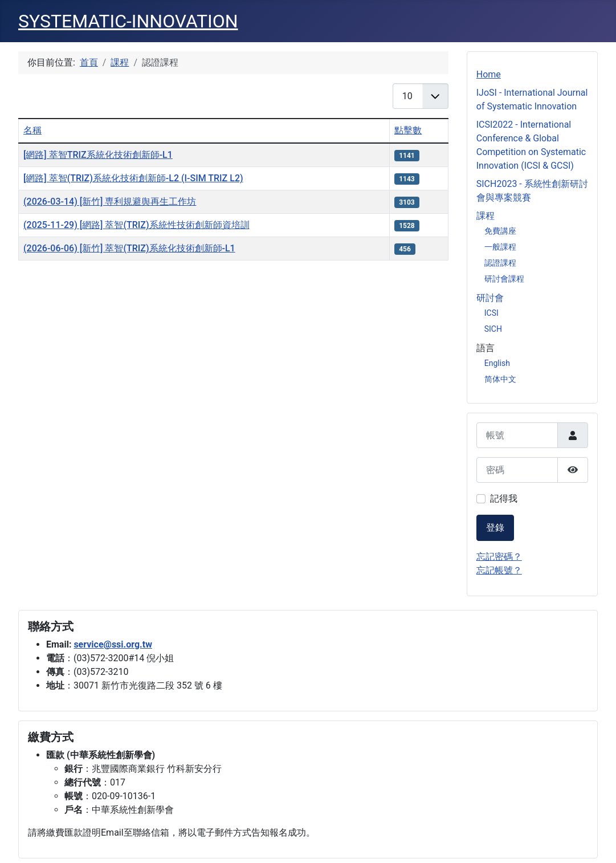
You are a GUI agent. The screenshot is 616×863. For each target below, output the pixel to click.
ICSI (491, 313)
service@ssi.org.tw (113, 644)
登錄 (495, 528)
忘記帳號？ (499, 570)
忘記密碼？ (499, 557)
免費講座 (500, 231)
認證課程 (500, 263)
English (497, 363)
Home (489, 74)
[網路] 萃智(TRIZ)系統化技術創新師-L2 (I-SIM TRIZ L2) (133, 178)
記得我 (504, 498)
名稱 (32, 130)
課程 (486, 216)
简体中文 (500, 379)
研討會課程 (504, 279)
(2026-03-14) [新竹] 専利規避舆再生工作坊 (110, 201)
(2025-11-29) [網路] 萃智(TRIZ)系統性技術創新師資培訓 (136, 225)
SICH (493, 329)
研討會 (490, 298)
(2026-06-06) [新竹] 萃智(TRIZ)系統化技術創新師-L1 (129, 248)
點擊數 (408, 130)
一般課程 (500, 247)
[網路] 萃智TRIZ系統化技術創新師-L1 (98, 155)
